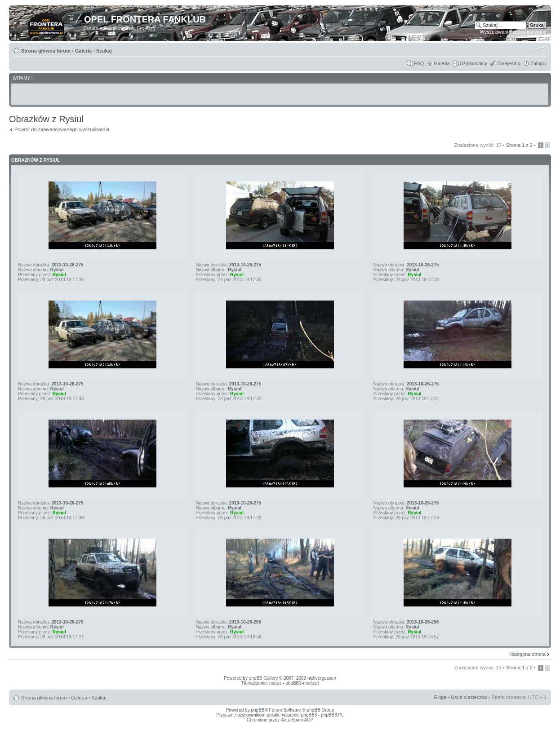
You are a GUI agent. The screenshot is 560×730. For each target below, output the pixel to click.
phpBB (258, 710)
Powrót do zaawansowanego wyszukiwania (62, 129)
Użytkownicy (473, 63)
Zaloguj (538, 63)
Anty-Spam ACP (297, 720)
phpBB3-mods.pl (302, 683)
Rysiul (57, 270)
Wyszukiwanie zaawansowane (513, 32)
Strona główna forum (46, 51)
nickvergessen (322, 678)
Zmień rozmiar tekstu (540, 49)
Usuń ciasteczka (469, 697)
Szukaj (104, 51)
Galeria (83, 51)
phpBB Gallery (263, 678)
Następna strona (527, 654)
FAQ (419, 63)
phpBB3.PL (332, 715)
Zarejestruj (509, 63)
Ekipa (440, 697)
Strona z (519, 145)
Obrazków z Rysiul (36, 160)
